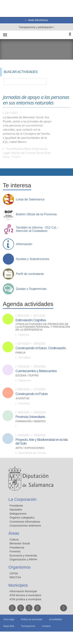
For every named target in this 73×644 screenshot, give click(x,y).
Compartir (5, 172)
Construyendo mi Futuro (32, 394)
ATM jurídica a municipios (25, 599)
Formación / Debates (31, 421)
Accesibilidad (55, 619)
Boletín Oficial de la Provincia (36, 214)
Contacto (46, 626)
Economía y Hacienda (23, 555)
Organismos (20, 567)
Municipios (18, 585)
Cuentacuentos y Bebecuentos (36, 371)
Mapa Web (9, 626)
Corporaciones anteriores (25, 525)
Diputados (16, 509)
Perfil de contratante (30, 274)
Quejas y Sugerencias (31, 289)
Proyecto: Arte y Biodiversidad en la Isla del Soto (42, 442)
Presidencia (17, 547)
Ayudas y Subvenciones (33, 259)
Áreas (14, 533)
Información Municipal (23, 591)
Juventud (22, 398)
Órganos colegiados (22, 517)
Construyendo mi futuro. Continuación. (41, 348)
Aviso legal (9, 619)
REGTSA (15, 577)
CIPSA (14, 573)
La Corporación (22, 499)
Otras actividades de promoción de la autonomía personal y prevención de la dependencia (43, 327)
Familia (21, 353)
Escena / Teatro (27, 376)
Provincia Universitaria (30, 417)
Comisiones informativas (25, 522)
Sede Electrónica (38, 20)
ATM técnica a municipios (25, 595)
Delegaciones (18, 514)
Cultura (14, 539)
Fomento (15, 551)
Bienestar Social (20, 543)
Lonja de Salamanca (30, 199)
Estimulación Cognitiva (31, 320)
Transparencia (28, 626)
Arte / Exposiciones (30, 448)
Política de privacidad (32, 619)
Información (24, 244)
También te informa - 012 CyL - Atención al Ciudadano (37, 229)
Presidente (16, 506)
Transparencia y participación (36, 27)
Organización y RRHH (23, 559)
